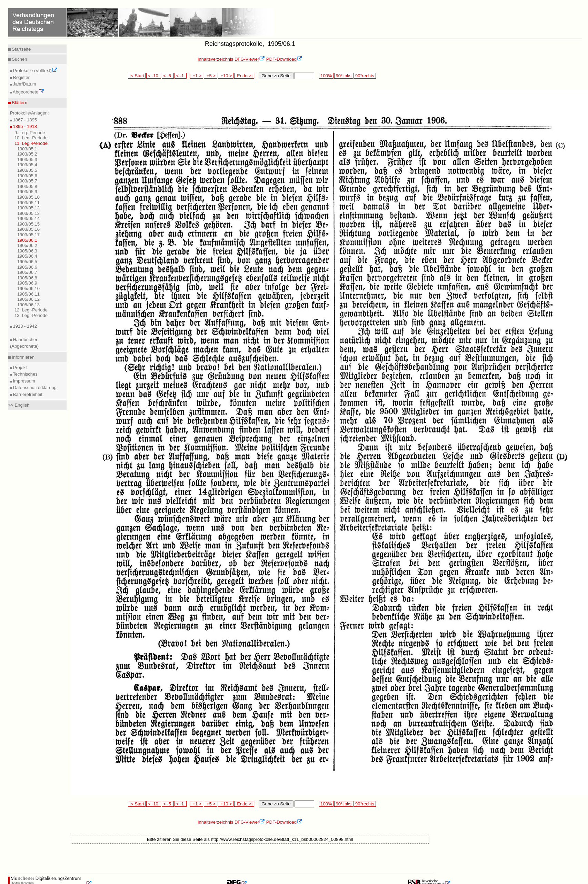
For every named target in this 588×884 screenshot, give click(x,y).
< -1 (181, 76)
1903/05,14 (28, 218)
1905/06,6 (27, 267)
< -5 (168, 76)
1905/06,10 (28, 289)
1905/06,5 (27, 262)
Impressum (23, 381)
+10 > (226, 76)
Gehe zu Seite (276, 76)
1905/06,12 (28, 299)
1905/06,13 (28, 305)
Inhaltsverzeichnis (215, 59)
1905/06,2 (27, 245)
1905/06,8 (27, 278)
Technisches (25, 374)
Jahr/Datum (24, 84)
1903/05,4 (27, 165)
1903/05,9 (27, 192)
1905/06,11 (28, 294)
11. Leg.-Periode (31, 143)
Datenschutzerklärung (34, 388)
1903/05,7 (27, 181)
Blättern (19, 103)
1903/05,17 (28, 235)
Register (21, 77)
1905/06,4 (27, 256)
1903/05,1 (27, 149)
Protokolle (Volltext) (35, 71)
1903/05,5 (27, 170)
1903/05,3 (27, 160)
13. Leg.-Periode (31, 315)
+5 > (211, 76)
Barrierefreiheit (27, 394)
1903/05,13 (28, 213)
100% (326, 76)
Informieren (23, 357)
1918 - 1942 (24, 326)
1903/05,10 (28, 197)
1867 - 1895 (24, 120)
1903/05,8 (27, 186)
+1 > (196, 76)
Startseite (21, 49)
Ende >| (244, 76)
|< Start (137, 76)
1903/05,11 (28, 203)
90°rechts (365, 76)
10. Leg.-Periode (31, 138)
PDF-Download (284, 59)
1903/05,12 (28, 208)
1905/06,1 (27, 240)
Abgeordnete (28, 92)
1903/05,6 (27, 176)
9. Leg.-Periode (30, 133)
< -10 (154, 76)
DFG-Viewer (250, 59)
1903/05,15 (28, 224)
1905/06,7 (27, 272)
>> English (19, 405)
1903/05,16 (28, 229)
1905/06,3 (27, 251)
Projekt (19, 367)
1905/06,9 (27, 283)
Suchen (19, 59)
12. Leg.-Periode (31, 310)
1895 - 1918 (24, 126)
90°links (344, 76)
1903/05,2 (27, 154)
